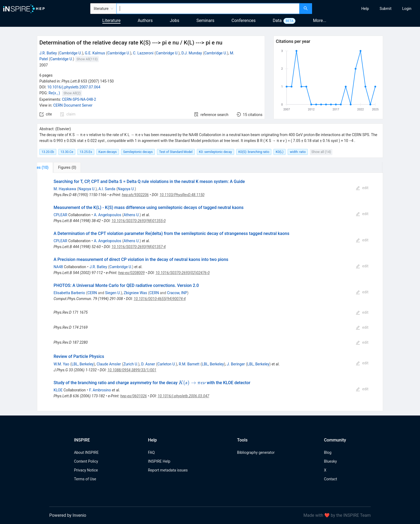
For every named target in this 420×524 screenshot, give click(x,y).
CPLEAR (60, 215)
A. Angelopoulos (108, 215)
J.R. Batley (48, 53)
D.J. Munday (192, 53)
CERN (92, 293)
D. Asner (148, 364)
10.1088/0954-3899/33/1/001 (132, 370)
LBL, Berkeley (83, 364)
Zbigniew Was (135, 293)
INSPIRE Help (159, 461)
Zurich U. (131, 364)
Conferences (243, 20)
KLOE (58, 390)
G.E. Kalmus (95, 53)
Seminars (205, 20)
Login (407, 9)
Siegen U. (113, 293)
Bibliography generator (256, 452)
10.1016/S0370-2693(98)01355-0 (138, 221)
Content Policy (86, 461)
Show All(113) (87, 59)
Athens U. (132, 215)
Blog (328, 452)
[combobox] (208, 9)
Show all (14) (321, 152)
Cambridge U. (70, 53)
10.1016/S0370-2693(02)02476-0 (182, 273)
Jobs (175, 20)
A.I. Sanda (107, 189)
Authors (145, 20)
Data (277, 20)
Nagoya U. (87, 189)
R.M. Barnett (189, 364)
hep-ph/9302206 (135, 195)
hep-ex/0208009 (131, 273)
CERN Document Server (73, 105)
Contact (330, 479)
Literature (111, 20)
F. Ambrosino (100, 390)
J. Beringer (236, 364)
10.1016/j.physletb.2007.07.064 (74, 87)
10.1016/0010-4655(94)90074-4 (160, 299)
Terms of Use (85, 479)
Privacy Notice (86, 470)
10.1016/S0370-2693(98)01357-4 (138, 247)
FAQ (151, 452)
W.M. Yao (61, 364)
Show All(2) (72, 93)
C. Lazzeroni (143, 53)
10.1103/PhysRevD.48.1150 (182, 195)
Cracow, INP (177, 293)
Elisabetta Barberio (69, 293)
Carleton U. (167, 364)
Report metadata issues (168, 470)
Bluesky (330, 461)
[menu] (367, 9)
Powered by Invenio (68, 515)
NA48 (58, 267)
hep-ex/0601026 (134, 396)
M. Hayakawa (65, 189)
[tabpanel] (210, 292)
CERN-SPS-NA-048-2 (79, 99)
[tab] (55, 167)
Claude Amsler (109, 364)
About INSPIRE (86, 452)
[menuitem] (365, 9)
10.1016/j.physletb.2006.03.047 (183, 396)
